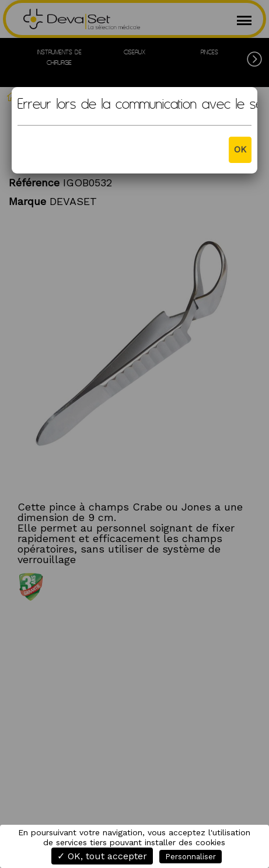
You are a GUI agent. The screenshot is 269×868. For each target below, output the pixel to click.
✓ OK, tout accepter (102, 856)
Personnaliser (191, 857)
